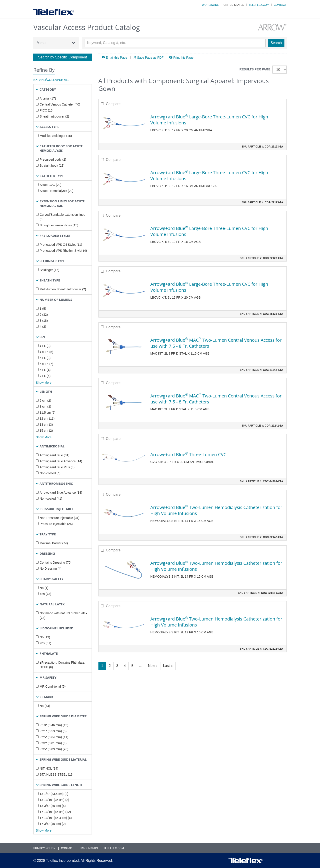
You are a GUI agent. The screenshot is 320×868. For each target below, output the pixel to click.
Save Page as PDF (150, 57)
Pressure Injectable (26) (56, 524)
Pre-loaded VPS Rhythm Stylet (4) (63, 251)
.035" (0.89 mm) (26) (54, 749)
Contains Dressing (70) (55, 563)
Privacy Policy (44, 848)
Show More (44, 383)
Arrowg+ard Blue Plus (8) (57, 467)
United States (234, 5)
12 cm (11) (47, 419)
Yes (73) (45, 594)
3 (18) (44, 321)
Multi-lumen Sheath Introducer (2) (63, 289)
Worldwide (210, 5)
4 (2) (43, 327)
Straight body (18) (52, 166)
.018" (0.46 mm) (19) (54, 725)
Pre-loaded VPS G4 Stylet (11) (61, 245)
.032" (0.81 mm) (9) (53, 743)
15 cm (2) (46, 431)
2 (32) (44, 315)
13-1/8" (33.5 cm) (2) (54, 794)
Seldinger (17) (49, 270)
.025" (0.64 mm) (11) (54, 737)
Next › (153, 666)
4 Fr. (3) (45, 346)
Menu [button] (56, 43)
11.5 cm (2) (47, 413)
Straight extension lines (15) (59, 225)
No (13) (45, 637)
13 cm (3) (46, 425)
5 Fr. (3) (45, 358)
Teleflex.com (259, 5)
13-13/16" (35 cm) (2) (54, 800)
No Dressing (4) (50, 569)
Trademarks (89, 848)
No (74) (45, 706)
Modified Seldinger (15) (56, 136)
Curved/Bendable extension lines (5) (62, 217)
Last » (168, 666)
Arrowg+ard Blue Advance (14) (61, 461)
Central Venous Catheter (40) (60, 104)
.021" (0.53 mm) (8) (53, 731)
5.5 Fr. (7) (46, 364)
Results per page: (255, 69)
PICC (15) (46, 110)
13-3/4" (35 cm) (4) (53, 806)
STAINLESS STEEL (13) (57, 774)
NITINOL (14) (49, 768)
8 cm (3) (45, 407)
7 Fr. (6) (45, 376)
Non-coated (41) (51, 499)
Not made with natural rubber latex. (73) (64, 616)
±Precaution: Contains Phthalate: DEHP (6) (62, 665)
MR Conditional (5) (53, 686)
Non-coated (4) (50, 473)
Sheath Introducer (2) (54, 116)
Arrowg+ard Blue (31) (54, 455)
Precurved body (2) (53, 160)
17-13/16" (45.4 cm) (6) (56, 818)
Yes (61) (45, 643)
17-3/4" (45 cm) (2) (53, 824)
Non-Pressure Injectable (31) (59, 518)
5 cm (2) (45, 401)
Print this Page (183, 57)
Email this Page (117, 57)
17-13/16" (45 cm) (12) (55, 812)
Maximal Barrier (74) (54, 543)
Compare (113, 104)
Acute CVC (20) (50, 185)
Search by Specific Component (62, 57)
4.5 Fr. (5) (46, 352)
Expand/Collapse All (51, 80)
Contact (280, 5)
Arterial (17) (48, 98)
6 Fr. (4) (45, 370)
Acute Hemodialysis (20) (56, 191)
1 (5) (43, 309)
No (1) (44, 588)
